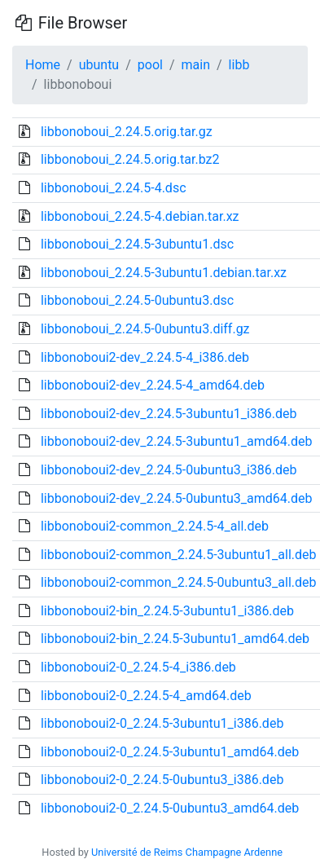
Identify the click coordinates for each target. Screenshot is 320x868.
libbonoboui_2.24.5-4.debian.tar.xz (140, 216)
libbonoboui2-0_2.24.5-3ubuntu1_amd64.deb (170, 752)
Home (43, 65)
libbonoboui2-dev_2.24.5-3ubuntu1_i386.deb (169, 414)
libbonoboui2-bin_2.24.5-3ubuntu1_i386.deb (167, 611)
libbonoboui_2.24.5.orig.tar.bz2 (130, 159)
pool (150, 65)
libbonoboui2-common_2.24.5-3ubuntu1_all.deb (179, 555)
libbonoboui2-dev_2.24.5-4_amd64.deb (153, 385)
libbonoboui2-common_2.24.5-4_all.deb (155, 526)
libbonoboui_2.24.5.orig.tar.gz (127, 132)
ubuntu (99, 65)
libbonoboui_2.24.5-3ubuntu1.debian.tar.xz (164, 273)
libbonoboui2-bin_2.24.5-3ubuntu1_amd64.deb (175, 639)
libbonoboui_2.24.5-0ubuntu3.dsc (137, 300)
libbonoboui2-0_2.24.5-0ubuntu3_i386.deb (162, 780)
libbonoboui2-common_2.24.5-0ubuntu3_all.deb (179, 582)
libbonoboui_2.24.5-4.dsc (114, 188)
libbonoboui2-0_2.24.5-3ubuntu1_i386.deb (162, 723)
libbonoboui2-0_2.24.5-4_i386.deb (138, 667)
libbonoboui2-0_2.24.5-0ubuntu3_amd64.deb (170, 808)
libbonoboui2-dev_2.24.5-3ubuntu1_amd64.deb (176, 441)
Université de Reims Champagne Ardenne (187, 852)
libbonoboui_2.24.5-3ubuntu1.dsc (137, 244)
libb (239, 65)
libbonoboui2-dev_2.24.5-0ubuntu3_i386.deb (169, 470)
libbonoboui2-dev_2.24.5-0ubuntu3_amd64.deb (176, 498)
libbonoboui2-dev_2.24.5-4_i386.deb (145, 357)
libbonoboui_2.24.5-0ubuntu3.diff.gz (145, 329)
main (196, 65)
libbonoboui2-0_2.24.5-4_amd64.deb (146, 696)
